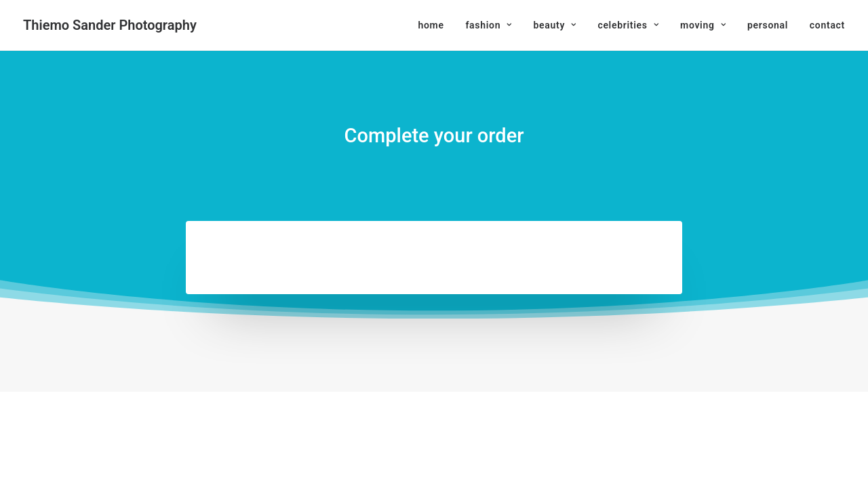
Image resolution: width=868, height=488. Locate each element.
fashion (488, 25)
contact (827, 25)
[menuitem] (435, 25)
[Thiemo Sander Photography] (110, 25)
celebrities (628, 25)
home (431, 25)
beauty (554, 25)
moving (703, 25)
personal (768, 25)
